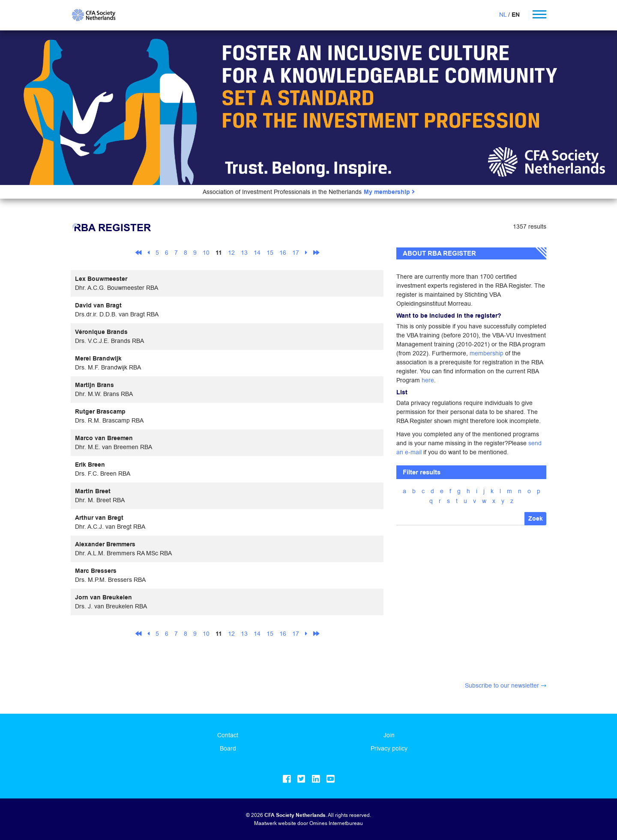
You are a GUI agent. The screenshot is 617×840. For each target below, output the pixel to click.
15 (270, 253)
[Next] (306, 253)
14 (257, 253)
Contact (228, 735)
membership (487, 353)
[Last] (316, 253)
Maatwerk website (275, 823)
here (428, 380)
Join (389, 735)
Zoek (536, 519)
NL (503, 15)
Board (228, 748)
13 (244, 253)
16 (283, 253)
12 (231, 253)
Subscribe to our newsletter (502, 685)
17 (296, 253)
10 (206, 253)
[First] (138, 253)
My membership (389, 192)
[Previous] (148, 253)
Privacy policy (389, 748)
